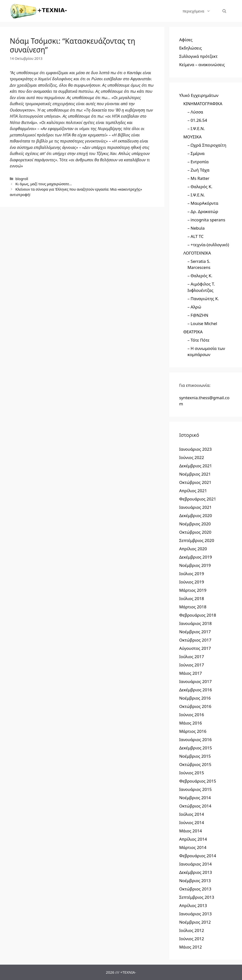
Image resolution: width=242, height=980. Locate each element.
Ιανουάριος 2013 (195, 914)
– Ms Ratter (198, 178)
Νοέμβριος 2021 (195, 474)
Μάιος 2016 (190, 723)
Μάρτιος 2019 (193, 590)
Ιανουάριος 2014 (195, 864)
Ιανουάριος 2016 (195, 740)
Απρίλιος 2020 (193, 549)
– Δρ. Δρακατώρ (203, 211)
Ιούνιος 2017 (192, 665)
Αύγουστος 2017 (195, 648)
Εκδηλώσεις (190, 48)
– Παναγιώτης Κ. (203, 299)
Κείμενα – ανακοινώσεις (202, 65)
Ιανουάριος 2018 (195, 623)
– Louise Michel (202, 323)
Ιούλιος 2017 (192, 657)
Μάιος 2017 (190, 673)
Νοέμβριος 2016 (195, 698)
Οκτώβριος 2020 (195, 532)
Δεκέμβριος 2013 (195, 872)
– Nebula (196, 228)
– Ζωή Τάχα (198, 170)
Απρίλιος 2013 (193, 905)
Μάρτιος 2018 (193, 607)
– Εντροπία (198, 162)
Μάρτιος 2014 (193, 847)
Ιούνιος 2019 (192, 582)
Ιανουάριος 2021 (195, 507)
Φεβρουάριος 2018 (197, 615)
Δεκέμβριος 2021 (195, 466)
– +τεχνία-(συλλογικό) (208, 245)
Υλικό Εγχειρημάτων (199, 95)
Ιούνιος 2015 (192, 773)
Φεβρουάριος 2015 (197, 781)
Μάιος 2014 (190, 831)
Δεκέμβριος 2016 (195, 690)
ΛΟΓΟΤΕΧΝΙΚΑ (197, 253)
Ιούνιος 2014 (192, 822)
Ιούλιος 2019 (192, 574)
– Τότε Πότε (198, 340)
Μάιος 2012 (190, 947)
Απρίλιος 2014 (193, 839)
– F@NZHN (198, 315)
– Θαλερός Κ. (200, 187)
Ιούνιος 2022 (192, 457)
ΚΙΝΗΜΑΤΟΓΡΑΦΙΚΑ (203, 104)
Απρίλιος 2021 (193, 491)
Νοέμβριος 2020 (195, 524)
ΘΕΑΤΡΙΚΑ (193, 332)
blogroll (22, 179)
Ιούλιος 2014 (192, 814)
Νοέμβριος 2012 (195, 922)
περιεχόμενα (200, 11)
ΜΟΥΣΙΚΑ (192, 137)
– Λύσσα (195, 112)
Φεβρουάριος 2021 (197, 499)
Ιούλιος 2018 (192, 598)
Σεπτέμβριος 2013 (197, 897)
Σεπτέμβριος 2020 (197, 540)
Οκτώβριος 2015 (195, 764)
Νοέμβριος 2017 (195, 632)
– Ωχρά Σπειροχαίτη (207, 145)
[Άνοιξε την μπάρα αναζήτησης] (224, 11)
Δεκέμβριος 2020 (195, 516)
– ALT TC (195, 236)
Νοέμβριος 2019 (195, 565)
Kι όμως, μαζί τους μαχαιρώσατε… (44, 184)
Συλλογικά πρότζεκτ (198, 56)
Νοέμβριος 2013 (195, 881)
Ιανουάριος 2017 (195, 681)
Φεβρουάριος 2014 (197, 856)
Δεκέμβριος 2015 (195, 748)
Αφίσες (186, 40)
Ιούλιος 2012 (192, 930)
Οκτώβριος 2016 (195, 706)
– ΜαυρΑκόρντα (203, 203)
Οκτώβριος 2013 (195, 889)
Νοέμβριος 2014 (195, 798)
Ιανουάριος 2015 (195, 789)
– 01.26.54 (197, 120)
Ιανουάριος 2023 (195, 449)
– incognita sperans (206, 220)
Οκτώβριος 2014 (195, 806)
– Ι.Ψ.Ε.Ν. (196, 128)
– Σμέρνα (196, 153)
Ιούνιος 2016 (192, 715)
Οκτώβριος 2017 (195, 640)
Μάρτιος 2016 (193, 731)
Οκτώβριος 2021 (195, 482)
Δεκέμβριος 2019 (195, 557)
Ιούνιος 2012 (192, 939)
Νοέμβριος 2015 (195, 756)
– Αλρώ (194, 307)
